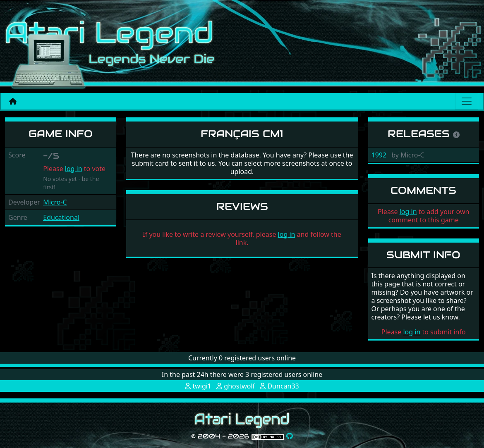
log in (74, 169)
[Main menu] (467, 101)
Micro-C (55, 202)
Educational (61, 217)
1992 (379, 155)
